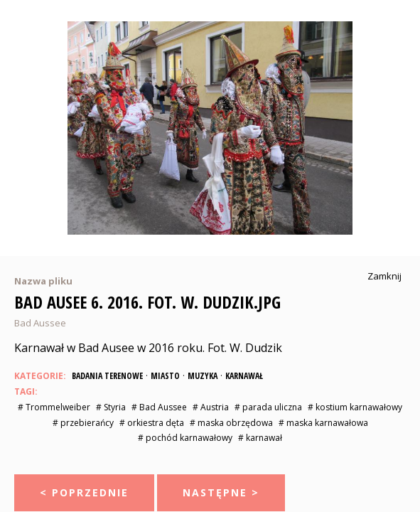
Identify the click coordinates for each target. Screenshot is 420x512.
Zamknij (384, 276)
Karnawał (244, 376)
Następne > (221, 492)
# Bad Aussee (159, 407)
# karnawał (260, 438)
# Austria (211, 407)
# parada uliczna (268, 407)
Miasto (165, 376)
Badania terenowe (107, 376)
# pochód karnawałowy (185, 438)
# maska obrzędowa (231, 423)
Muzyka (203, 376)
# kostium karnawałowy (355, 407)
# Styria (111, 407)
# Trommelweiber (54, 407)
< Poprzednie (84, 492)
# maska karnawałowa (323, 423)
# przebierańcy (83, 423)
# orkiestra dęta (152, 423)
